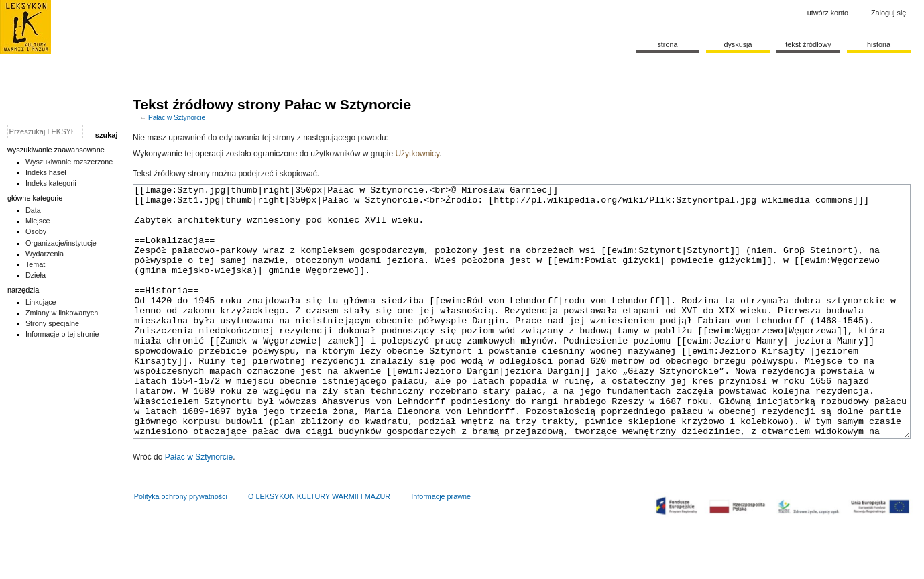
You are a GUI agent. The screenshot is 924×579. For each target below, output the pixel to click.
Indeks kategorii (51, 183)
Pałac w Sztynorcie (177, 118)
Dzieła (36, 275)
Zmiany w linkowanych (62, 313)
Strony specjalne (52, 323)
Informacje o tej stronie (62, 334)
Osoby (36, 231)
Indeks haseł (46, 172)
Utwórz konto (828, 13)
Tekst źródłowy (808, 44)
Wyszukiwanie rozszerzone (69, 162)
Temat (36, 264)
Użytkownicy (417, 154)
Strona (667, 44)
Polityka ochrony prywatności (181, 547)
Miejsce (38, 221)
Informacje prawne (441, 547)
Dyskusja (738, 44)
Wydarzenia (45, 254)
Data (33, 210)
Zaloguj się (888, 13)
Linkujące (41, 302)
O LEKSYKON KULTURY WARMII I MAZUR (319, 547)
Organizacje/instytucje (61, 243)
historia (879, 44)
